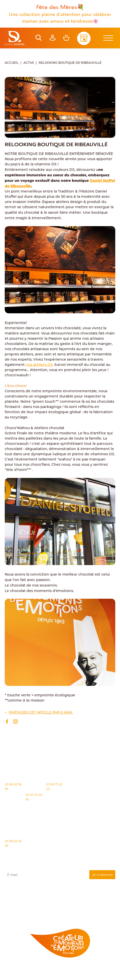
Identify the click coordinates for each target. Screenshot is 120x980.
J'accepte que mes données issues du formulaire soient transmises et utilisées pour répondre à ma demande (60, 893)
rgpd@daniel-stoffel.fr (91, 899)
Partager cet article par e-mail (41, 713)
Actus (29, 63)
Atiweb (109, 973)
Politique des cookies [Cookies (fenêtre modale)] (22, 973)
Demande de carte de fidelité (90, 911)
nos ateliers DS (39, 365)
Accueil (12, 63)
